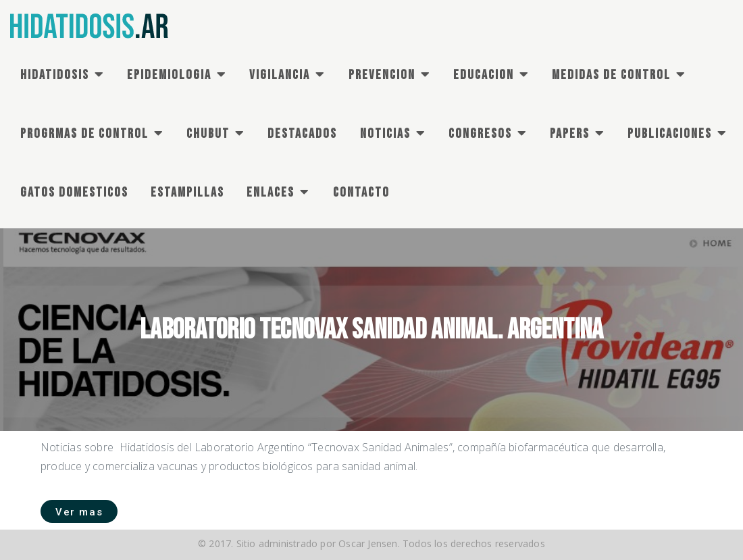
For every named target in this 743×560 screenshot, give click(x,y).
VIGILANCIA (280, 75)
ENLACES (271, 193)
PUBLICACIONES (670, 134)
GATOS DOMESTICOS (74, 193)
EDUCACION (484, 75)
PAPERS (570, 134)
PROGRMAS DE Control (84, 134)
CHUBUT (208, 134)
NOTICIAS (385, 134)
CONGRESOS (480, 134)
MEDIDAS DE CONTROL (611, 75)
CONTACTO (361, 193)
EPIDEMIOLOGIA (169, 75)
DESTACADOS (302, 134)
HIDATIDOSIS (55, 75)
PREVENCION (382, 75)
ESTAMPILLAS (187, 193)
